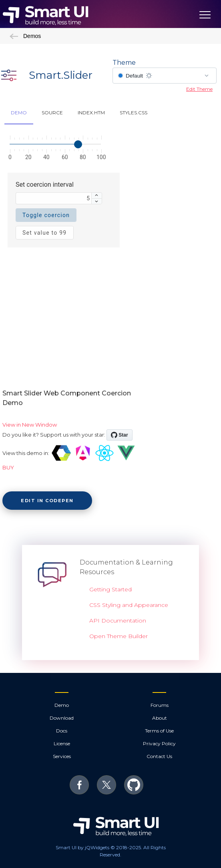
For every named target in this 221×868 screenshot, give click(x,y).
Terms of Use (159, 731)
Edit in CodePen (47, 501)
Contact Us (159, 756)
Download (62, 718)
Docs (62, 731)
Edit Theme (199, 89)
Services (62, 756)
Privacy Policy (159, 743)
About (160, 718)
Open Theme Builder (119, 636)
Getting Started (110, 589)
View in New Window (30, 425)
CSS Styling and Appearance (129, 605)
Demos (25, 36)
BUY (8, 467)
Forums (160, 705)
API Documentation (118, 621)
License (62, 743)
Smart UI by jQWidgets (82, 847)
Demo (62, 705)
